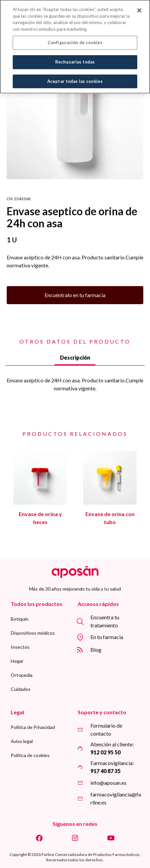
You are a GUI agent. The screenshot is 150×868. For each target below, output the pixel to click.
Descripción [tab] (75, 357)
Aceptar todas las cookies (75, 78)
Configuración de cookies (75, 39)
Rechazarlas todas (75, 58)
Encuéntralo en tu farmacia (75, 295)
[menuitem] (20, 619)
